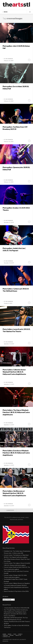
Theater (5, 635)
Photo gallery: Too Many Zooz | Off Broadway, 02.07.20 (15, 128)
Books (12, 635)
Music (10, 634)
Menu (6, 12)
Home (4, 634)
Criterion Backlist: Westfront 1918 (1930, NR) (17, 608)
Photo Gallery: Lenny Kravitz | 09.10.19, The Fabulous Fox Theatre (16, 330)
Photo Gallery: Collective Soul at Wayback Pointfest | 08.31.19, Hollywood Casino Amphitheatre (14, 372)
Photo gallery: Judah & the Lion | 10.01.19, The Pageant (14, 249)
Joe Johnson (9, 59)
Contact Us (6, 637)
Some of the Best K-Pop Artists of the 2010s (16, 591)
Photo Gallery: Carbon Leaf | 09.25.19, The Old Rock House (16, 290)
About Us (18, 635)
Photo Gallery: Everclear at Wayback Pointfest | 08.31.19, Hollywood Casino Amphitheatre (16, 453)
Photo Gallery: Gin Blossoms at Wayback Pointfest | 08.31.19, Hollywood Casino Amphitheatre (14, 493)
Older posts (10, 510)
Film (15, 634)
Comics (20, 634)
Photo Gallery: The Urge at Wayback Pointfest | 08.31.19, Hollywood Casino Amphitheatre (16, 412)
